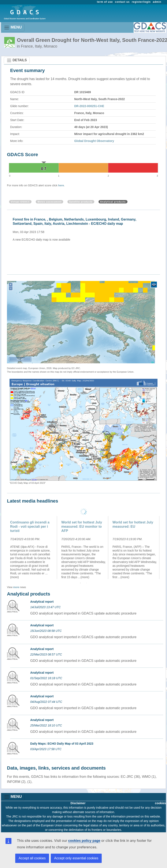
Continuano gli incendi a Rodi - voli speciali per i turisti (30, 527)
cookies (160, 803)
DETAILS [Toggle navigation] (17, 60)
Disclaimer (78, 803)
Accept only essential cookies (76, 858)
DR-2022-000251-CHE (89, 106)
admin (157, 2)
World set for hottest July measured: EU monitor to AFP (82, 527)
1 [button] (80, 583)
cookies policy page (84, 841)
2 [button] (87, 583)
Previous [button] (4, 548)
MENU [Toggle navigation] (13, 28)
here (61, 185)
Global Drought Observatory (94, 141)
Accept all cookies (32, 858)
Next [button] (163, 548)
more (16, 587)
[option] (85, 240)
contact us (122, 2)
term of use (105, 2)
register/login (141, 2)
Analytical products (113, 202)
